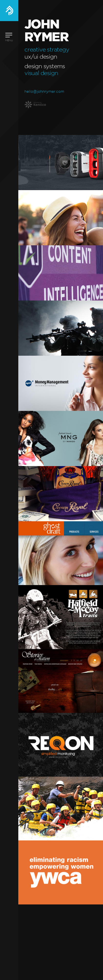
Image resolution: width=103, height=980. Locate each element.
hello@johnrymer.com (44, 92)
